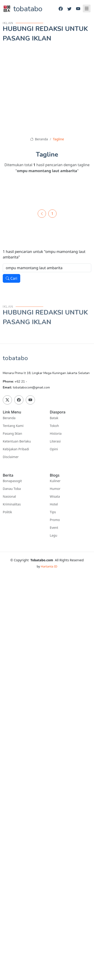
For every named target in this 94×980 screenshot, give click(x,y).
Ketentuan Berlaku (17, 441)
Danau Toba (12, 489)
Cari (11, 278)
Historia (56, 434)
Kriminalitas (12, 504)
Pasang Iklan (12, 434)
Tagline (58, 139)
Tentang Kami (13, 426)
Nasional (9, 497)
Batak (54, 418)
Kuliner (55, 481)
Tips (53, 512)
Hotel (54, 504)
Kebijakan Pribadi (16, 449)
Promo (55, 520)
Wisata (55, 497)
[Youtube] (78, 9)
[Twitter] (69, 9)
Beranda (39, 139)
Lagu (54, 535)
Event (54, 528)
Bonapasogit (12, 481)
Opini (54, 449)
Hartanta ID (49, 566)
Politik (7, 512)
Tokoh (54, 426)
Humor (55, 489)
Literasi (55, 441)
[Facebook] (61, 9)
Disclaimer (11, 457)
